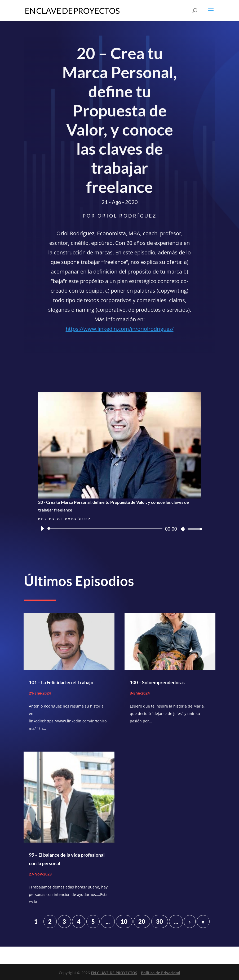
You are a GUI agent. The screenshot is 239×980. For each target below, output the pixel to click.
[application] (119, 529)
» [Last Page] (203, 922)
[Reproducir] (42, 528)
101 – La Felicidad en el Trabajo (61, 682)
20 (142, 922)
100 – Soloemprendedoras (157, 682)
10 (124, 922)
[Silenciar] (183, 529)
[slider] (106, 529)
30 (160, 922)
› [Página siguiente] (190, 922)
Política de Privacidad (161, 973)
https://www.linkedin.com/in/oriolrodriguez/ (120, 330)
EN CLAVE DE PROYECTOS (114, 973)
